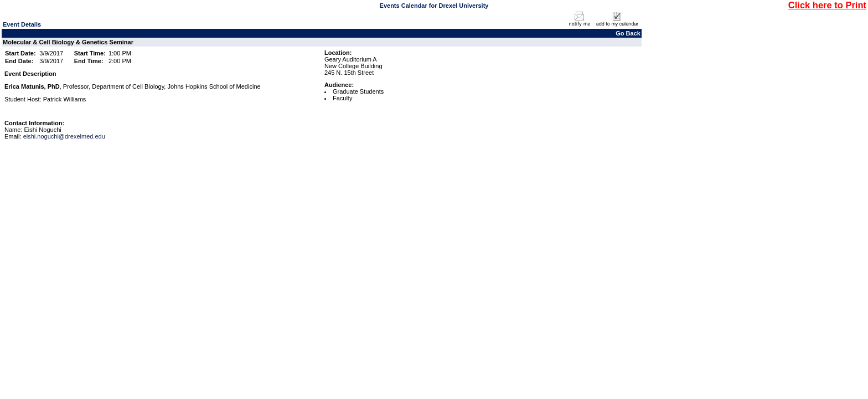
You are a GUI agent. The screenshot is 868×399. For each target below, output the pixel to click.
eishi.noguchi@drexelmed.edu (64, 136)
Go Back (628, 33)
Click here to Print (827, 5)
